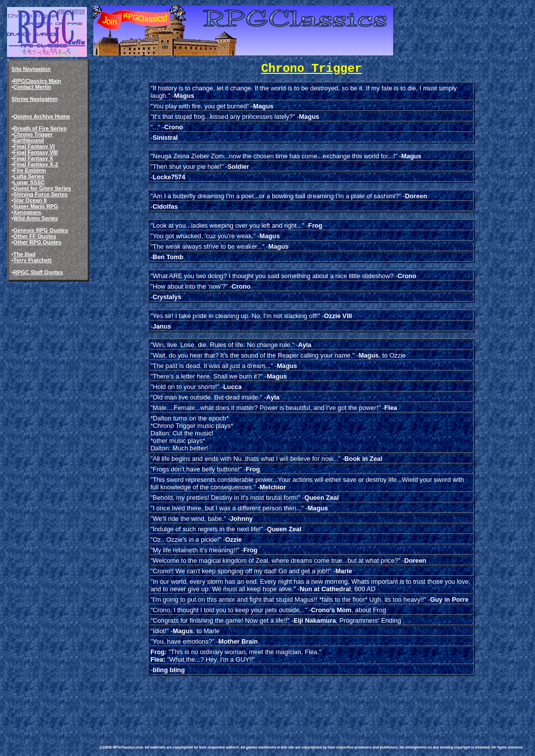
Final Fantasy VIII (36, 152)
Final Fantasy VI (34, 146)
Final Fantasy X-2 (36, 164)
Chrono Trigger (33, 134)
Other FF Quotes (35, 236)
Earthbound (29, 140)
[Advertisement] (282, 700)
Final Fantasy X (33, 158)
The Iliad (24, 254)
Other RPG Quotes (37, 242)
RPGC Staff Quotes (38, 272)
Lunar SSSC (29, 182)
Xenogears (27, 212)
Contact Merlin (32, 87)
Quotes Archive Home (42, 116)
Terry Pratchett (33, 260)
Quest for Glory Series (42, 188)
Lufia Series (29, 176)
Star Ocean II (30, 200)
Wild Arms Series (36, 218)
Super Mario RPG (36, 206)
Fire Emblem (30, 170)
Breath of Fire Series (40, 128)
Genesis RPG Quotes (41, 230)
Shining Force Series (40, 194)
